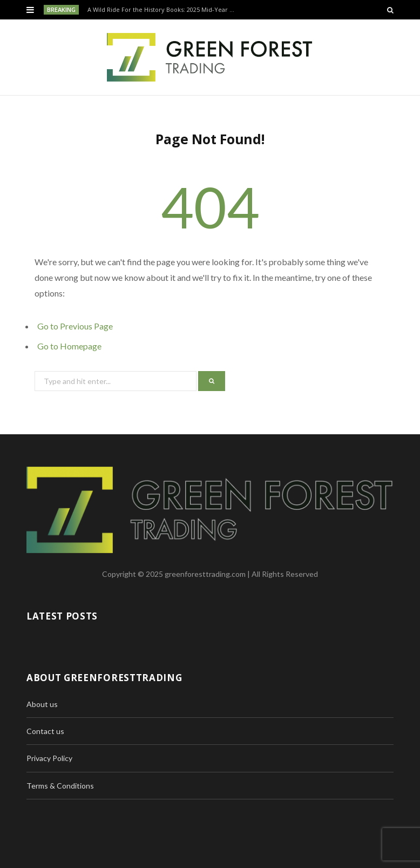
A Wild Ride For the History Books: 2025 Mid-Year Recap (164, 10)
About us (42, 704)
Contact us (45, 731)
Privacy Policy (49, 758)
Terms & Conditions (60, 786)
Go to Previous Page (75, 326)
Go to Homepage (69, 346)
